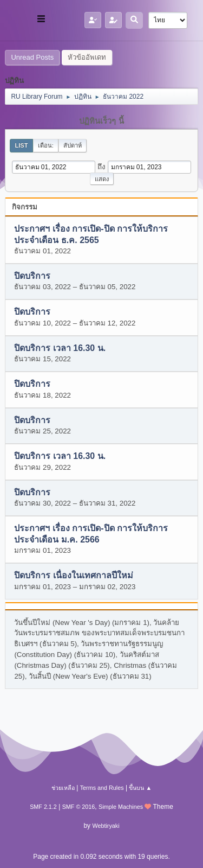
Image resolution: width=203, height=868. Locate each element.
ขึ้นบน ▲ (140, 788)
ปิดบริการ (32, 276)
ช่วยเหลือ (63, 788)
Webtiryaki (106, 826)
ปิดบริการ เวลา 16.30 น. (60, 348)
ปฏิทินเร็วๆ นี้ (101, 121)
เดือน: (46, 145)
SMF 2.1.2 (43, 807)
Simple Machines (121, 807)
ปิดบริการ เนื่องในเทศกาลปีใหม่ (73, 576)
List (21, 145)
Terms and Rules (102, 788)
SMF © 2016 (79, 807)
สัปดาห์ (73, 145)
